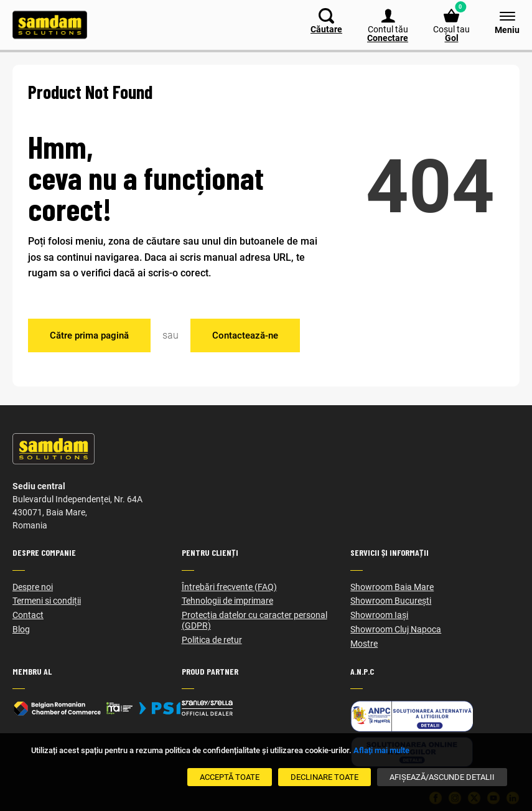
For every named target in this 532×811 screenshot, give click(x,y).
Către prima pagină (89, 335)
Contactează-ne (245, 335)
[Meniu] (501, 22)
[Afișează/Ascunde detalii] (442, 777)
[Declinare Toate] (324, 777)
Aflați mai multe (381, 750)
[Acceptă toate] (230, 777)
